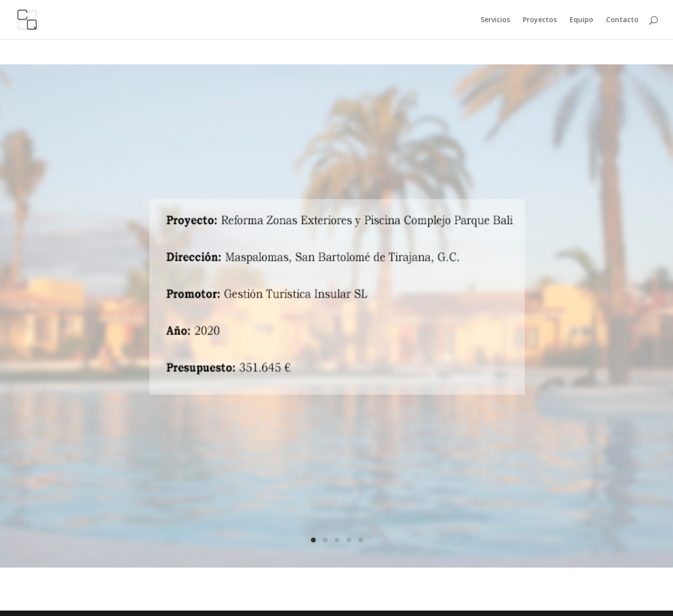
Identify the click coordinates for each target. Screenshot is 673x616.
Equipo (581, 20)
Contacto (622, 20)
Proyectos (540, 20)
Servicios (495, 20)
